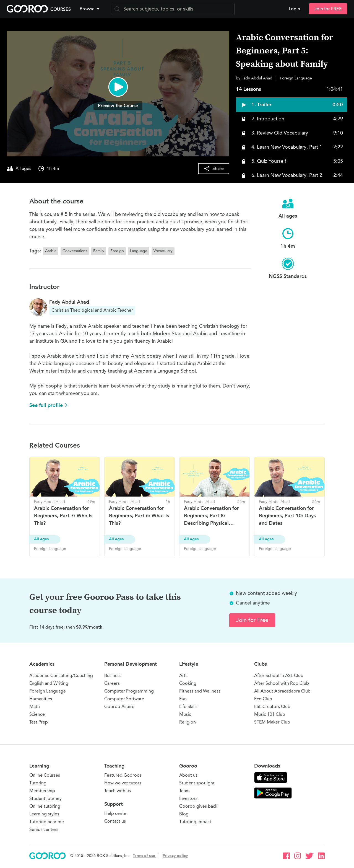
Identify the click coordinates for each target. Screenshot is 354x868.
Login (294, 9)
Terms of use (145, 856)
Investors (188, 798)
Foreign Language (48, 691)
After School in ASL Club (279, 675)
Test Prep (39, 722)
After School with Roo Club (282, 683)
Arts (183, 675)
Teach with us (118, 791)
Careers (112, 683)
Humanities (41, 699)
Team (184, 791)
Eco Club (263, 699)
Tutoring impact (195, 822)
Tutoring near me (47, 822)
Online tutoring (45, 806)
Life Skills (188, 706)
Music (185, 714)
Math (35, 706)
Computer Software (124, 699)
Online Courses (45, 775)
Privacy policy (175, 856)
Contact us (115, 821)
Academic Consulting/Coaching (61, 675)
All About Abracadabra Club (282, 691)
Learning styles (44, 814)
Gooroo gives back (198, 806)
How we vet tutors (123, 783)
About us (188, 775)
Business (113, 675)
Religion (188, 722)
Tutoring (38, 783)
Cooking (188, 683)
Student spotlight (197, 783)
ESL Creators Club (272, 706)
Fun (183, 699)
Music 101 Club (270, 714)
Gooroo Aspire (119, 706)
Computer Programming (129, 691)
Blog (184, 814)
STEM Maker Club (272, 722)
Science (37, 714)
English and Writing (49, 683)
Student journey (45, 798)
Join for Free (252, 620)
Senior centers (44, 829)
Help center (116, 813)
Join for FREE (328, 9)
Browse (90, 9)
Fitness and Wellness (200, 691)
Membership (42, 791)
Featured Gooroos (123, 775)
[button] (91, 9)
